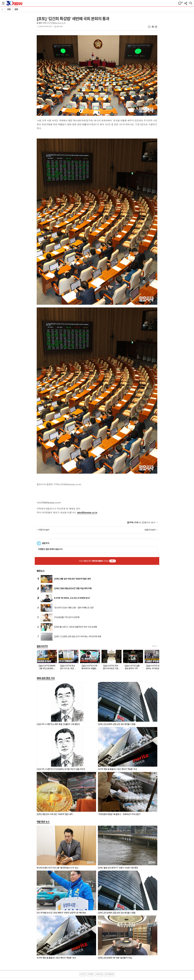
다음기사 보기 (150, 530)
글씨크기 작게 (149, 27)
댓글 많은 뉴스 (43, 822)
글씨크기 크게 (156, 27)
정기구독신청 (109, 974)
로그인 (83, 974)
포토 (9, 9)
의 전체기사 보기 (141, 522)
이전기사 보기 (44, 530)
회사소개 (99, 974)
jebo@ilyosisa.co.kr (87, 512)
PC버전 (90, 974)
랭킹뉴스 (41, 571)
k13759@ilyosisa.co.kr (56, 23)
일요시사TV (42, 646)
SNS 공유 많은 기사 (46, 678)
